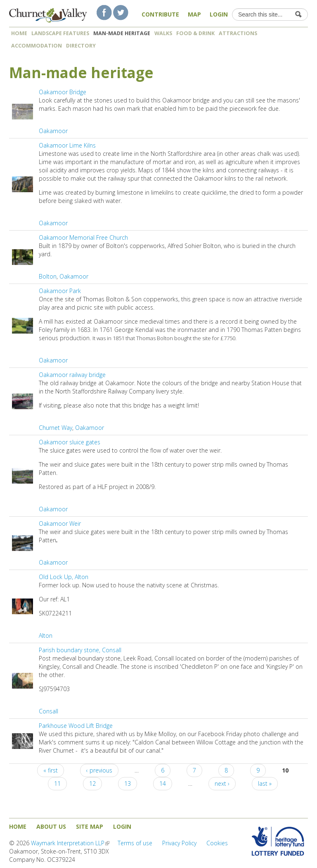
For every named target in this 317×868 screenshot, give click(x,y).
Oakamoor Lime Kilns (67, 145)
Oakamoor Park (60, 291)
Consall (48, 711)
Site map (90, 826)
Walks (163, 33)
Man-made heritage (122, 33)
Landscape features (60, 33)
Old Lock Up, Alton (64, 577)
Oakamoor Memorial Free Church (83, 237)
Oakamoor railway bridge (72, 375)
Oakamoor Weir (60, 523)
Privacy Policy (179, 843)
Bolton (48, 276)
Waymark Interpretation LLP (70, 843)
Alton (46, 635)
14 (163, 783)
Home (19, 33)
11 (57, 783)
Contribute (160, 14)
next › (222, 783)
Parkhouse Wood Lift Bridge (76, 726)
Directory (84, 46)
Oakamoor (53, 131)
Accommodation (37, 46)
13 (128, 783)
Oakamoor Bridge (63, 92)
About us (51, 826)
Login (219, 14)
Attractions (238, 33)
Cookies (217, 843)
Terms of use (135, 843)
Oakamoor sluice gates (70, 442)
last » (265, 783)
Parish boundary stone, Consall (80, 650)
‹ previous (99, 770)
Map (194, 14)
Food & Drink (195, 33)
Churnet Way (56, 428)
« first (51, 770)
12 (92, 783)
